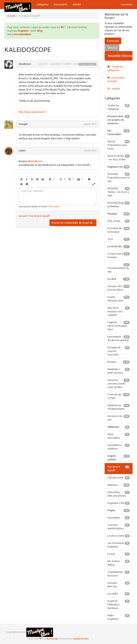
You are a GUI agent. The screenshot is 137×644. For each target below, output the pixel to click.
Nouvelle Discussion (120, 56)
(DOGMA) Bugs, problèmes (119, 204)
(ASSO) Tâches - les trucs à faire (119, 157)
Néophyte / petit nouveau (119, 371)
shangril (23, 124)
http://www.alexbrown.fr (32, 112)
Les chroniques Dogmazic (119, 545)
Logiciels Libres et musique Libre (119, 326)
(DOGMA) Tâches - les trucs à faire (119, 192)
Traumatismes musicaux (119, 574)
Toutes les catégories (115, 68)
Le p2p (119, 554)
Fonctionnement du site (119, 268)
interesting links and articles (119, 494)
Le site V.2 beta (119, 536)
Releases (119, 485)
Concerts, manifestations (119, 527)
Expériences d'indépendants (119, 407)
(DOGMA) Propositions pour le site (119, 177)
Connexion (127, 4)
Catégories (43, 4)
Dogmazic (23, 31)
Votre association (119, 436)
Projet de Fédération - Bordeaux (119, 604)
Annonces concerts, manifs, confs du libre (119, 383)
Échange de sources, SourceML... (119, 351)
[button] (21, 179)
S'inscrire (112, 48)
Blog (40, 31)
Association (119, 518)
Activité (77, 4)
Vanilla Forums (81, 639)
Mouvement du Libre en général (119, 338)
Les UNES (119, 594)
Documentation (23, 34)
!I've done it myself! (87, 64)
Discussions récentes (116, 79)
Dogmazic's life (119, 503)
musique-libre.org (119, 584)
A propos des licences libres (119, 288)
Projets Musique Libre (119, 299)
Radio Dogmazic (119, 617)
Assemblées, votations (119, 447)
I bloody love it (119, 478)
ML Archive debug (119, 563)
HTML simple (54, 207)
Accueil (23, 216)
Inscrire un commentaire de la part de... (73, 223)
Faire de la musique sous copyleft (119, 311)
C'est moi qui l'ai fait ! (119, 396)
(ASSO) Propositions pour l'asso (119, 145)
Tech (119, 239)
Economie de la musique (119, 230)
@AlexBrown (35, 161)
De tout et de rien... (119, 418)
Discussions (61, 4)
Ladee (22, 151)
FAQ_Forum (119, 221)
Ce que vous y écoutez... (119, 255)
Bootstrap (52, 639)
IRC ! (63, 27)
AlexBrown (25, 64)
